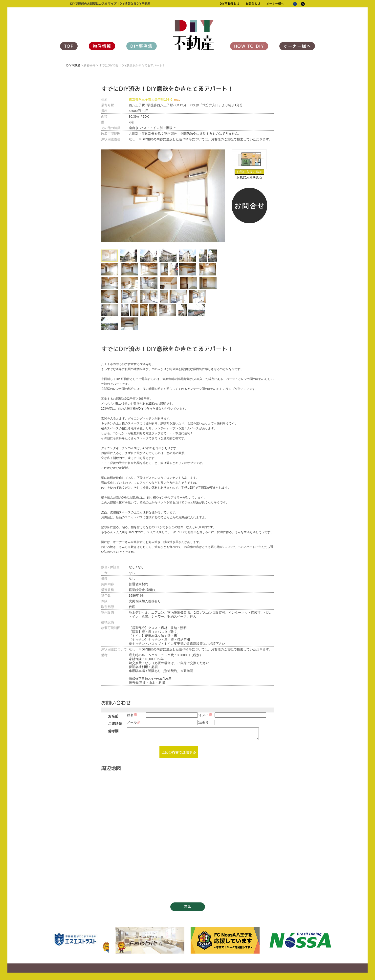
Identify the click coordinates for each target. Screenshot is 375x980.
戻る (188, 882)
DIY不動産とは (230, 4)
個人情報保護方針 (94, 962)
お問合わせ (253, 4)
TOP (69, 46)
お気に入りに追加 (249, 172)
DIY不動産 (73, 65)
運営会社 (72, 962)
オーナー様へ (275, 4)
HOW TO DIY (249, 46)
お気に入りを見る (249, 177)
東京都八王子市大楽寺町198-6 (155, 99)
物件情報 (102, 46)
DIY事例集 (141, 46)
